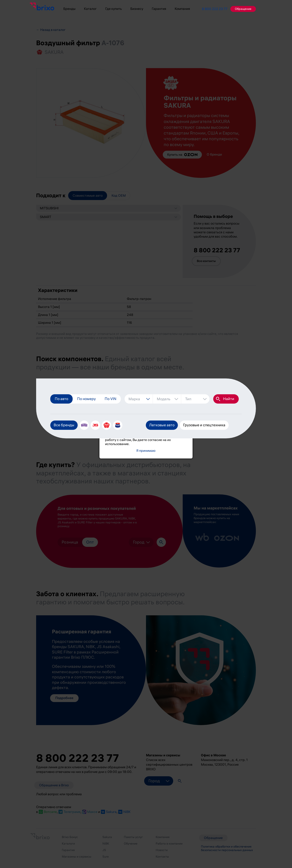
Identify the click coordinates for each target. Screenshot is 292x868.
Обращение (243, 9)
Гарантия (159, 9)
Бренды (69, 9)
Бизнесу (137, 9)
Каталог (90, 9)
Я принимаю (146, 451)
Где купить (114, 9)
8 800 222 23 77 (215, 9)
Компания (182, 9)
